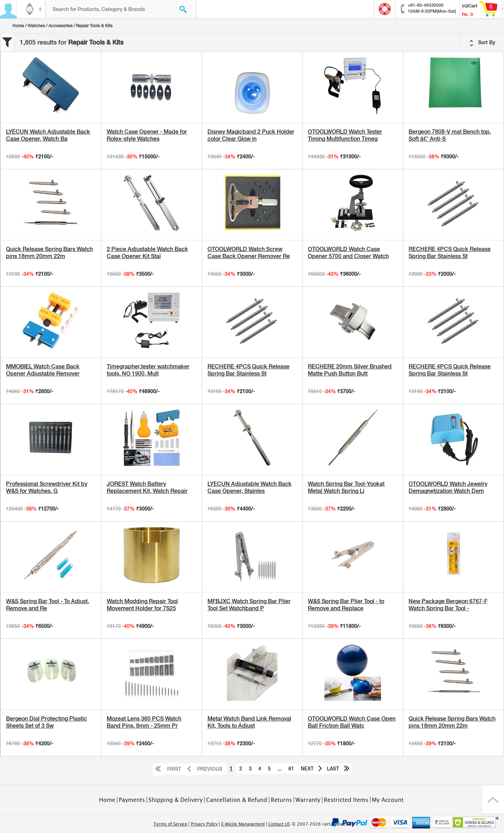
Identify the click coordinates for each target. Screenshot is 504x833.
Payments (132, 800)
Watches (36, 26)
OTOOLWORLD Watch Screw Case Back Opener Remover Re (249, 253)
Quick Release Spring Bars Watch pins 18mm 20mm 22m (49, 253)
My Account (388, 800)
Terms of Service (170, 824)
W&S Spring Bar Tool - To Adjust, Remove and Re (48, 605)
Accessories (60, 26)
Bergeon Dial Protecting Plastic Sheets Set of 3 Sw (46, 722)
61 (291, 769)
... (280, 769)
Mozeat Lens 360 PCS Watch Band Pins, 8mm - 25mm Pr (144, 722)
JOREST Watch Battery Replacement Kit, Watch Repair (147, 487)
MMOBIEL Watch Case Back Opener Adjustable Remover (43, 370)
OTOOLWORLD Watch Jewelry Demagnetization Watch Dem (448, 487)
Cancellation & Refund (237, 800)
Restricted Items (346, 800)
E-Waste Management (243, 824)
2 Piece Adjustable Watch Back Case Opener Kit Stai (147, 253)
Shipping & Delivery (175, 800)
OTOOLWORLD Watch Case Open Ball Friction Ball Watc (352, 722)
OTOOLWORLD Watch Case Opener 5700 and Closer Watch (348, 253)
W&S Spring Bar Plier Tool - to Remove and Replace (346, 605)
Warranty (308, 800)
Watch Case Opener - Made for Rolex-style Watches (147, 135)
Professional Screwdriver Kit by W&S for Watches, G (47, 487)
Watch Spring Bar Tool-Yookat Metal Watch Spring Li (346, 487)
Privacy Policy (204, 824)
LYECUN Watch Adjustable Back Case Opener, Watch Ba (48, 135)
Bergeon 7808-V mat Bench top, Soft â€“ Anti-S (450, 135)
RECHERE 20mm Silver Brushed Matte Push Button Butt (350, 370)
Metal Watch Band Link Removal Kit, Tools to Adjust (249, 722)
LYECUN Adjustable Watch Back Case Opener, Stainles (250, 487)
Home (18, 26)
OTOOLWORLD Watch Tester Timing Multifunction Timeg (345, 135)
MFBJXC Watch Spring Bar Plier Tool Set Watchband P (249, 605)
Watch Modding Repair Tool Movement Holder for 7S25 (142, 605)
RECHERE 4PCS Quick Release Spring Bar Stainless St (450, 253)
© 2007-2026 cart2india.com (322, 824)
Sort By (482, 43)
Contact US (279, 824)
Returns (281, 800)
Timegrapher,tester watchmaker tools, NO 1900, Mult (148, 370)
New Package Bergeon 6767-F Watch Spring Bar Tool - (448, 605)
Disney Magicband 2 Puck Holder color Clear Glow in (251, 135)
